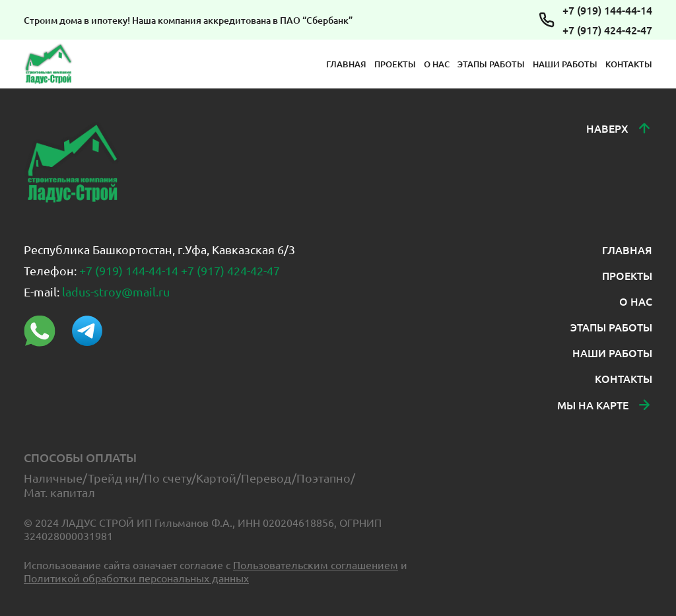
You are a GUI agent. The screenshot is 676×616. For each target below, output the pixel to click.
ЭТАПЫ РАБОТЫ (491, 64)
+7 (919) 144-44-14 (607, 10)
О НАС (437, 64)
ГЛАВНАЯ (346, 64)
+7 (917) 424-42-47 (607, 30)
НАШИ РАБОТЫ (565, 64)
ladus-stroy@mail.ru (116, 291)
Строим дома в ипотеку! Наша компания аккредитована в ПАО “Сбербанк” (188, 20)
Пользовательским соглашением (316, 565)
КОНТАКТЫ (629, 64)
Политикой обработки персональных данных (136, 578)
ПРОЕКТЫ (395, 64)
